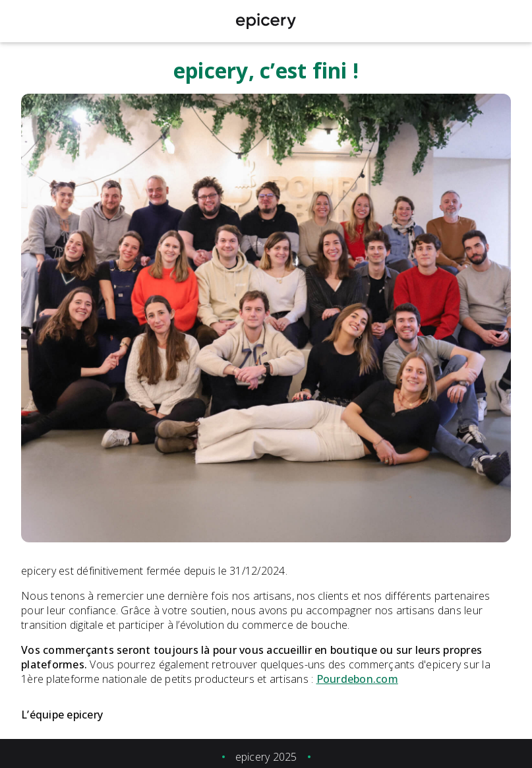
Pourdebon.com (357, 679)
